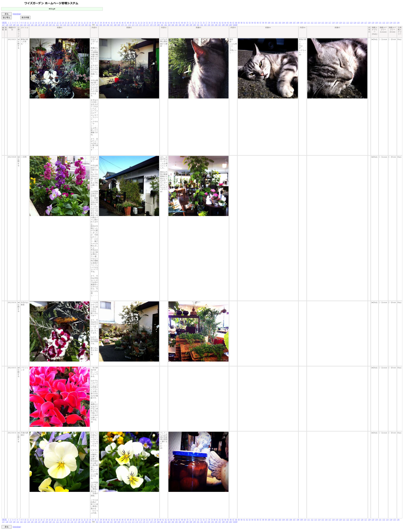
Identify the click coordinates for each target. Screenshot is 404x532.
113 (316, 23)
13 (33, 23)
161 (90, 25)
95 (255, 23)
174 (137, 25)
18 (47, 23)
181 (162, 25)
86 (231, 23)
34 (90, 23)
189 (191, 25)
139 (11, 25)
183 (169, 25)
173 (133, 25)
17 (44, 23)
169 (119, 25)
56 (150, 23)
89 (239, 23)
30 (79, 23)
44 (117, 23)
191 (198, 25)
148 (43, 25)
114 (319, 23)
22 (58, 23)
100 (269, 23)
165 (104, 25)
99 (266, 23)
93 (250, 23)
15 (39, 23)
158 (79, 25)
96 (258, 23)
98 (263, 23)
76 (204, 23)
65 (174, 23)
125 (358, 23)
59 (158, 23)
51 (136, 23)
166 (108, 25)
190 (194, 25)
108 (298, 23)
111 (309, 23)
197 (220, 25)
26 (69, 23)
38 (101, 23)
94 (252, 23)
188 (187, 25)
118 (333, 23)
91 (244, 23)
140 (14, 25)
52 (139, 23)
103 (280, 23)
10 (25, 23)
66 (177, 23)
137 (3, 25)
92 (247, 23)
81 (217, 23)
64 (171, 23)
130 (377, 23)
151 (54, 25)
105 (287, 23)
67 (179, 23)
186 (180, 25)
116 (326, 23)
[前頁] (5, 23)
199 (227, 25)
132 (384, 23)
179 (155, 25)
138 (7, 25)
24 (63, 23)
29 (77, 23)
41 (109, 23)
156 (72, 25)
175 (140, 25)
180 (158, 25)
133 (387, 23)
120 (340, 23)
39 (104, 23)
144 (29, 25)
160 (86, 25)
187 (184, 25)
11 (28, 23)
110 (305, 23)
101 (273, 23)
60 (160, 23)
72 (193, 23)
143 (25, 25)
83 (223, 23)
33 (87, 23)
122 (348, 23)
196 (216, 25)
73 (196, 23)
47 (125, 23)
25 (66, 23)
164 (101, 25)
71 (190, 23)
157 (75, 25)
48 (128, 23)
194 (209, 25)
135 (395, 23)
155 (68, 25)
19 (50, 23)
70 (188, 23)
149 (47, 25)
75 (201, 23)
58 (155, 23)
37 (98, 23)
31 (82, 23)
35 (93, 23)
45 (120, 23)
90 (242, 23)
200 (230, 25)
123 (351, 23)
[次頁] (235, 25)
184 (173, 25)
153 (61, 25)
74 (198, 23)
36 (96, 23)
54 (144, 23)
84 (225, 23)
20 (52, 23)
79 (212, 23)
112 (312, 23)
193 (205, 25)
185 (176, 25)
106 (291, 23)
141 (18, 25)
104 (284, 23)
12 (31, 23)
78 (209, 23)
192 (202, 25)
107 (294, 23)
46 (123, 23)
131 (380, 23)
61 (163, 23)
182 (166, 25)
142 (21, 25)
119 (337, 23)
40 (106, 23)
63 (169, 23)
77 (206, 23)
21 (55, 23)
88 (236, 23)
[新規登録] (17, 14)
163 (97, 25)
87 (233, 23)
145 (32, 25)
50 (133, 23)
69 (185, 23)
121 (344, 23)
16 (41, 23)
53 (142, 23)
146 (36, 25)
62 (166, 23)
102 (276, 23)
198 (223, 25)
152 (57, 25)
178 (151, 25)
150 (50, 25)
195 (212, 25)
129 (373, 23)
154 (65, 25)
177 (148, 25)
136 (398, 23)
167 (111, 25)
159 (83, 25)
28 (74, 23)
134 (391, 23)
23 (60, 23)
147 (39, 25)
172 (130, 25)
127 (366, 23)
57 (152, 23)
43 (114, 23)
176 (144, 25)
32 (85, 23)
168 (115, 25)
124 (355, 23)
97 (261, 23)
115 (323, 23)
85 (228, 23)
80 (215, 23)
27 (71, 23)
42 (112, 23)
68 (182, 23)
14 (36, 23)
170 (122, 25)
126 (362, 23)
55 (147, 23)
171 (126, 25)
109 (302, 23)
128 (369, 23)
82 (220, 23)
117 (330, 23)
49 (131, 23)
